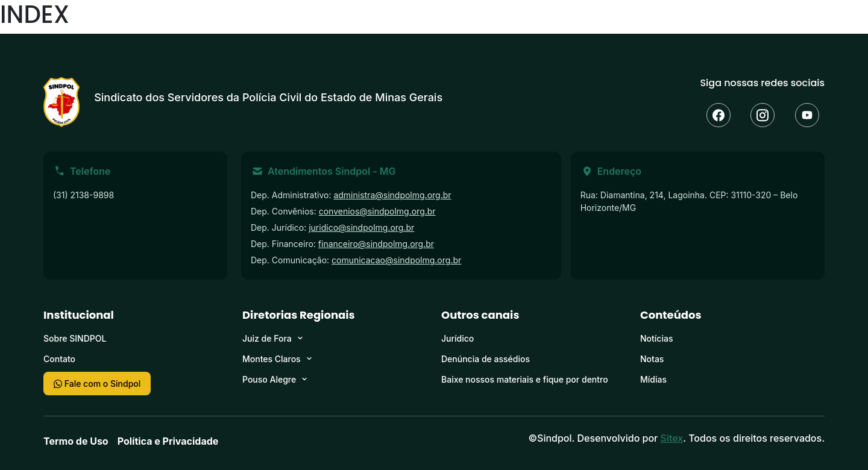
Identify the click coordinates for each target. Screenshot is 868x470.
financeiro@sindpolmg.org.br (376, 244)
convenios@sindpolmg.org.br (377, 211)
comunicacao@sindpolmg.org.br (396, 260)
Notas (652, 359)
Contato (59, 359)
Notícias (656, 338)
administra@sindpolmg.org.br (392, 195)
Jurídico (458, 338)
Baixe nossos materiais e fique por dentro (525, 379)
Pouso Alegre (269, 379)
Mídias (653, 379)
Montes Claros (272, 359)
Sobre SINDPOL (75, 338)
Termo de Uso (76, 441)
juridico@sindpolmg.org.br (361, 227)
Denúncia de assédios (486, 359)
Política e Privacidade (168, 441)
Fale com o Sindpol (97, 384)
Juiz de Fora (267, 338)
